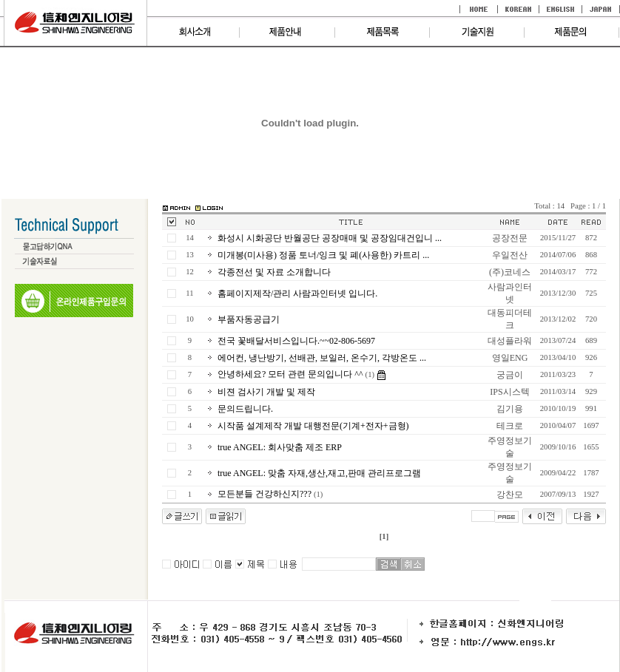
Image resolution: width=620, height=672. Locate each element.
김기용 (510, 409)
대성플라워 (510, 341)
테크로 (510, 426)
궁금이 (510, 375)
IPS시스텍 (509, 392)
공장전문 (510, 238)
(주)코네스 (510, 272)
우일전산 (510, 255)
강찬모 (510, 495)
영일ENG (510, 358)
